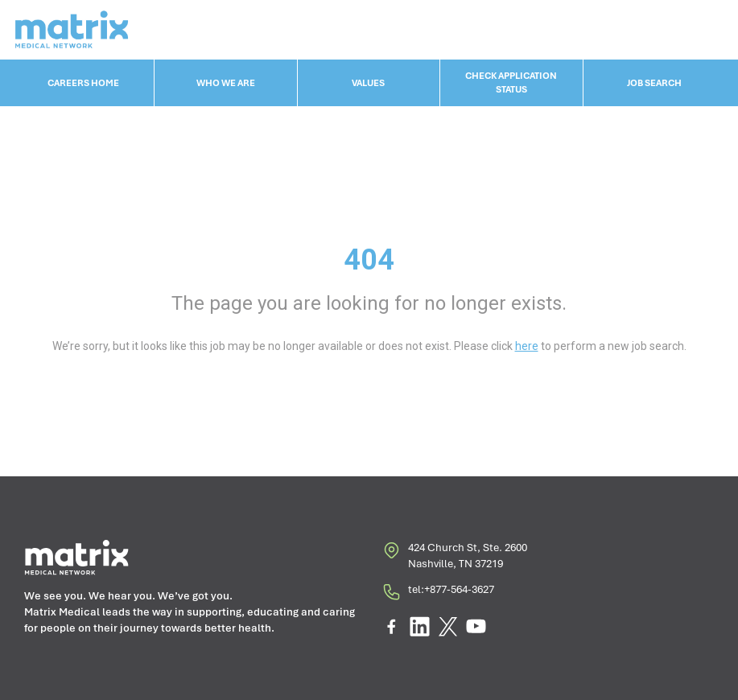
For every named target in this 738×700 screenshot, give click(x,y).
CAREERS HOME (83, 83)
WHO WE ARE (226, 83)
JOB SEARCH (654, 83)
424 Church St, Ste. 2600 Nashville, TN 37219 (454, 556)
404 (369, 260)
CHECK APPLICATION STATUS (511, 82)
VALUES (368, 83)
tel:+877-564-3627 (438, 594)
